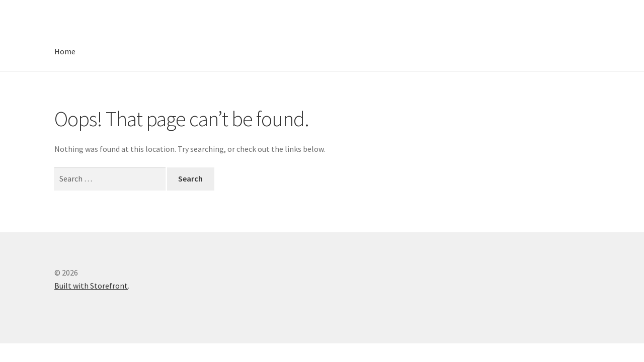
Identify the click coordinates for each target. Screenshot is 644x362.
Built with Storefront (91, 286)
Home (65, 51)
